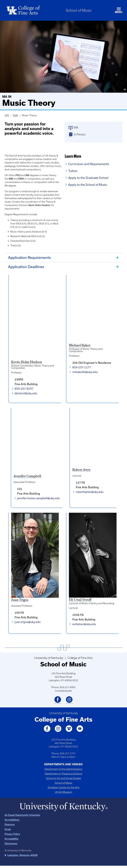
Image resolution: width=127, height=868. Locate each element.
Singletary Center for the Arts (63, 789)
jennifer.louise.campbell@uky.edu (36, 500)
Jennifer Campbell (25, 478)
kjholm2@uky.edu (26, 393)
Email (8, 831)
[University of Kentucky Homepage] (63, 809)
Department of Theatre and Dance (63, 776)
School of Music (79, 10)
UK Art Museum (63, 794)
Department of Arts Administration (63, 771)
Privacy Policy (12, 836)
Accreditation (12, 822)
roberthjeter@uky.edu (86, 500)
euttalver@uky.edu (84, 626)
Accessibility (11, 841)
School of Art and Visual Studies (63, 780)
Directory (10, 827)
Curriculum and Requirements (89, 164)
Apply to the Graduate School (88, 178)
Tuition (73, 171)
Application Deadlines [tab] (26, 267)
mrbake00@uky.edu (85, 372)
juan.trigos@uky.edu (28, 624)
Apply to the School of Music (88, 185)
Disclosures (11, 846)
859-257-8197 (24, 388)
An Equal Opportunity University (22, 817)
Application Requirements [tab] (29, 258)
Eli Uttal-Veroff (80, 602)
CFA (7, 115)
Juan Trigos (20, 602)
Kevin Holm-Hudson (27, 362)
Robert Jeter (78, 478)
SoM (15, 115)
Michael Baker (80, 346)
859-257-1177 (82, 367)
